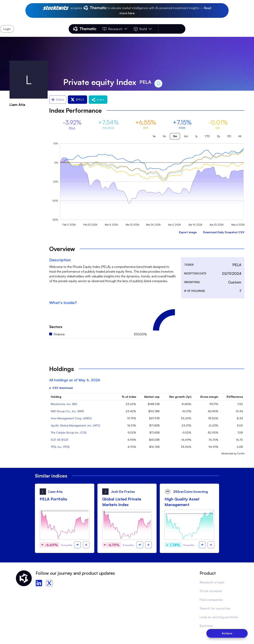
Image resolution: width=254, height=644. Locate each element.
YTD (207, 136)
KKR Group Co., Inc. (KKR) (67, 411)
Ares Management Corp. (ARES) (71, 418)
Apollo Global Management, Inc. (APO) (76, 425)
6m (186, 136)
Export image (188, 232)
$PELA (77, 99)
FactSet (241, 453)
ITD (229, 136)
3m (175, 136)
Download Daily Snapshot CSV (224, 232)
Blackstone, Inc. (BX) (64, 404)
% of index (129, 397)
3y (218, 136)
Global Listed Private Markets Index (122, 502)
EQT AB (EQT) (60, 440)
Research (115, 29)
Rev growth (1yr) (180, 397)
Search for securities (215, 608)
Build (143, 29)
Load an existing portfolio (219, 617)
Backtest (206, 626)
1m (164, 136)
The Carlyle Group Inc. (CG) (69, 432)
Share (98, 99)
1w (154, 136)
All (240, 136)
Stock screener (211, 591)
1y (196, 136)
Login (175, 29)
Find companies (211, 600)
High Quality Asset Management (182, 502)
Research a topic (212, 582)
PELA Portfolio (53, 499)
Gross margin (209, 397)
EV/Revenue (235, 397)
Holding (56, 397)
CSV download (61, 388)
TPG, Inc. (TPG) (60, 447)
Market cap (152, 397)
